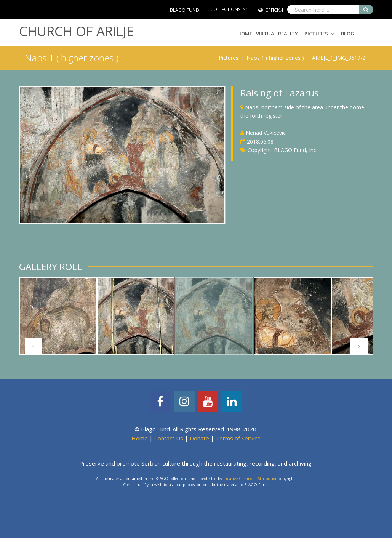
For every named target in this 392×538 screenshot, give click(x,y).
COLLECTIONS (226, 9)
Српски (274, 10)
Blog (348, 34)
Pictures (316, 34)
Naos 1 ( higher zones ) (275, 58)
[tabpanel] (58, 316)
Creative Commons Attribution (250, 479)
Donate (199, 438)
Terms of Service (238, 438)
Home (245, 34)
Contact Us (169, 438)
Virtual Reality (277, 34)
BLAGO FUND (185, 10)
